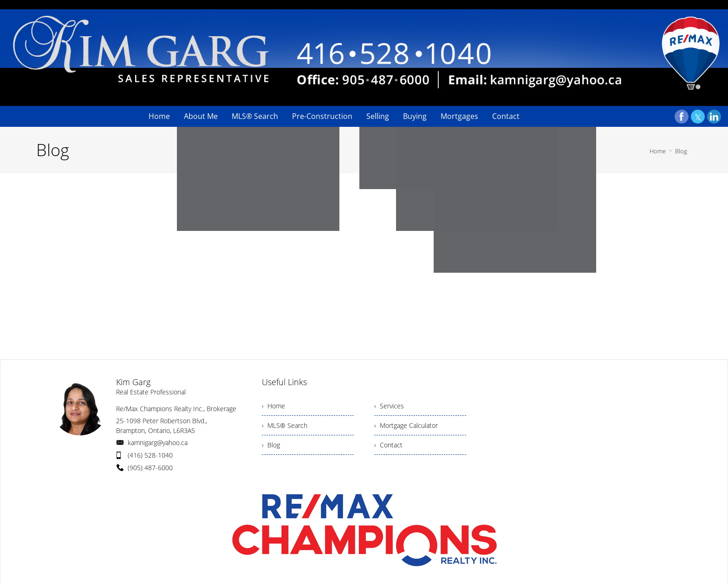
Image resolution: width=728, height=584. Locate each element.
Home (658, 151)
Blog (681, 151)
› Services (389, 406)
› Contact (388, 445)
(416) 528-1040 (150, 455)
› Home (273, 406)
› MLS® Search (285, 425)
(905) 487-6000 (150, 468)
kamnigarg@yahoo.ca (158, 443)
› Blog (271, 445)
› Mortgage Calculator (406, 425)
